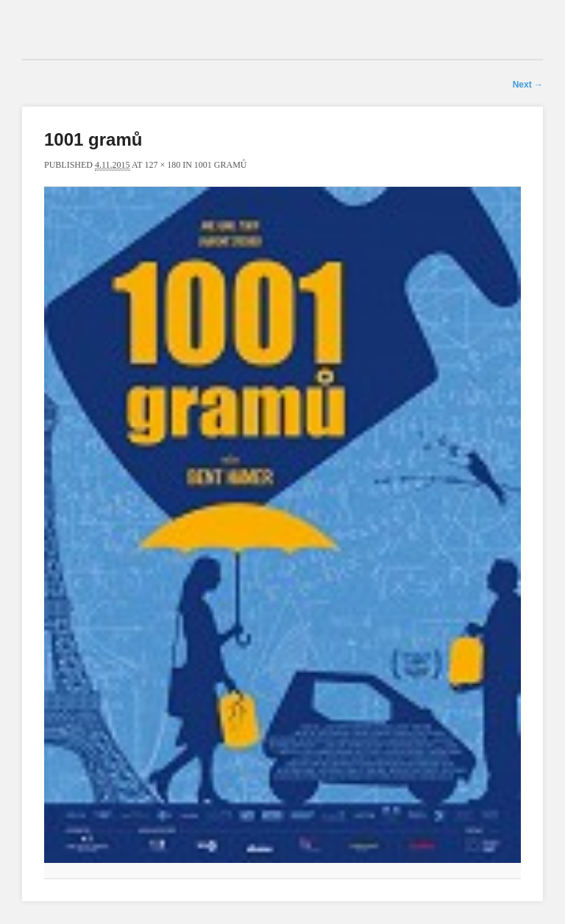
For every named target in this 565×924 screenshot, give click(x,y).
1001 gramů (221, 165)
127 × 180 (162, 165)
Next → (528, 85)
